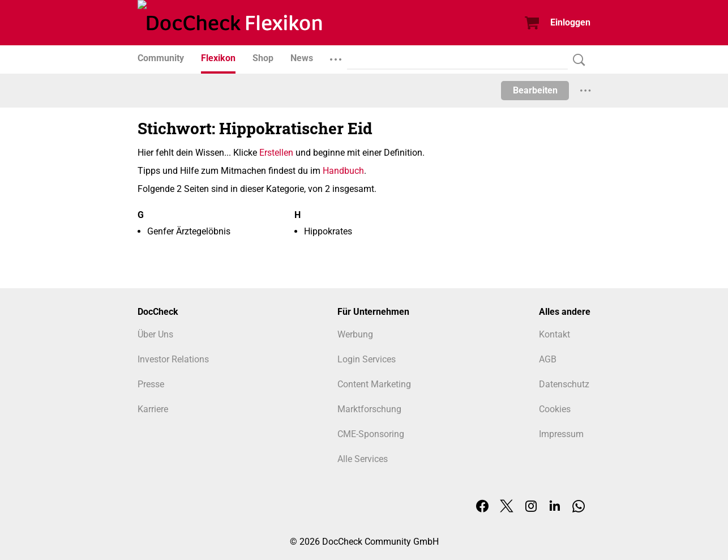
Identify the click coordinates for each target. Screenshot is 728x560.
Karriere (153, 409)
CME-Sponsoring (371, 434)
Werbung (355, 334)
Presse (151, 384)
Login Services (367, 359)
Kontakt (554, 334)
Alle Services (363, 459)
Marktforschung (369, 409)
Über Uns (155, 334)
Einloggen (570, 22)
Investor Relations (173, 359)
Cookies (555, 409)
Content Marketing (374, 384)
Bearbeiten (535, 90)
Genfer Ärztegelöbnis (189, 231)
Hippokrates (328, 231)
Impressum (561, 434)
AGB (548, 359)
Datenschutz (564, 384)
